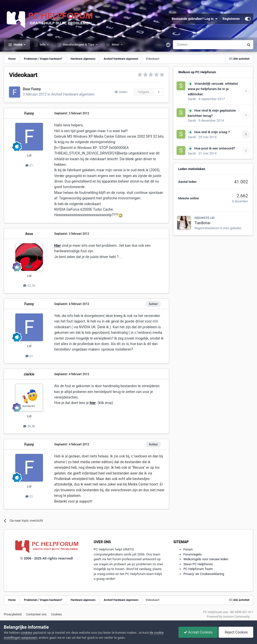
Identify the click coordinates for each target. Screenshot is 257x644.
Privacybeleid (13, 614)
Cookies (56, 614)
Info (43, 45)
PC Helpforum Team (198, 569)
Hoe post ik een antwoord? (215, 148)
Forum (188, 549)
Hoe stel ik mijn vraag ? (212, 132)
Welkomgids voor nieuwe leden (206, 559)
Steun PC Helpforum (198, 564)
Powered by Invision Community (228, 617)
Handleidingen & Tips (79, 45)
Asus (29, 234)
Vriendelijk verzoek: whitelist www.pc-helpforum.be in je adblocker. (213, 89)
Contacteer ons (36, 614)
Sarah (192, 99)
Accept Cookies (198, 632)
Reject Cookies (236, 632)
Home (18, 45)
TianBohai (202, 223)
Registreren (231, 19)
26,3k (29, 426)
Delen (121, 92)
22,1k (29, 286)
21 (29, 165)
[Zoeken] (198, 45)
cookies (26, 633)
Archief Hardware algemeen (73, 94)
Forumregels (193, 554)
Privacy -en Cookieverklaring (204, 574)
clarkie (29, 374)
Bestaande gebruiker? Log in (195, 19)
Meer (116, 45)
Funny (36, 89)
